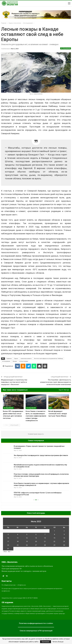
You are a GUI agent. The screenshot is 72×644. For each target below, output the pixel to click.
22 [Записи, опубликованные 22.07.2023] (54, 541)
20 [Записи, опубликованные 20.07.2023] (36, 541)
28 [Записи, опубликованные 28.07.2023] (45, 545)
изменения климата (26, 359)
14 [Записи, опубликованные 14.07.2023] (45, 538)
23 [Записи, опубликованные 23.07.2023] (64, 541)
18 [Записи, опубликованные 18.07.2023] (18, 541)
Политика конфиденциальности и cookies (36, 623)
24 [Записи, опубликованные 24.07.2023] (8, 545)
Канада (15, 361)
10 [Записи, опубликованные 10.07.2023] (8, 538)
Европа (16, 359)
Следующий (15, 425)
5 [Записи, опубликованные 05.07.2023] (27, 534)
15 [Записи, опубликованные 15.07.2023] (54, 538)
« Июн (5, 552)
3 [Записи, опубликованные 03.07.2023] (8, 534)
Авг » (10, 552)
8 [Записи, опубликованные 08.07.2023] (54, 534)
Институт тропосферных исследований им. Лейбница (49, 359)
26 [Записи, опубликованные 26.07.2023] (27, 545)
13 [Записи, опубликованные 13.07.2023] (36, 538)
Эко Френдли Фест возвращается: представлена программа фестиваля (41, 455)
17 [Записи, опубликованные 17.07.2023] (8, 541)
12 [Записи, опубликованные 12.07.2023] (27, 538)
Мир (50, 408)
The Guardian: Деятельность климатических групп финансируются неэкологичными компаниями (56, 382)
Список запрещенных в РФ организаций (36, 631)
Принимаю (46, 642)
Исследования (66, 48)
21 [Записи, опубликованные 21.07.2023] (45, 541)
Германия (9, 359)
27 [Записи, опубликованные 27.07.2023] (36, 545)
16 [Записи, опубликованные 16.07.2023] (64, 538)
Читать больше (58, 642)
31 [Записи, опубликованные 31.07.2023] (8, 549)
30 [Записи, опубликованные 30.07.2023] (64, 545)
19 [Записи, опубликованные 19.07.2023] (27, 541)
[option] (36, 472)
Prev (6, 425)
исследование (6, 361)
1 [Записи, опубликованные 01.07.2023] (54, 531)
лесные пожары (24, 361)
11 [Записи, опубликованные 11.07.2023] (18, 538)
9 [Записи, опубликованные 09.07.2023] (64, 534)
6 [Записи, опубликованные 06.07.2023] (36, 534)
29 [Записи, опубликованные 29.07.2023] (54, 545)
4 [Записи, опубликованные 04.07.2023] (18, 534)
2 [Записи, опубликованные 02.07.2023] (64, 531)
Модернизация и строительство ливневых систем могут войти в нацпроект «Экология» (14, 382)
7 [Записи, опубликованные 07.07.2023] (45, 534)
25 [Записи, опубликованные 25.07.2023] (18, 545)
